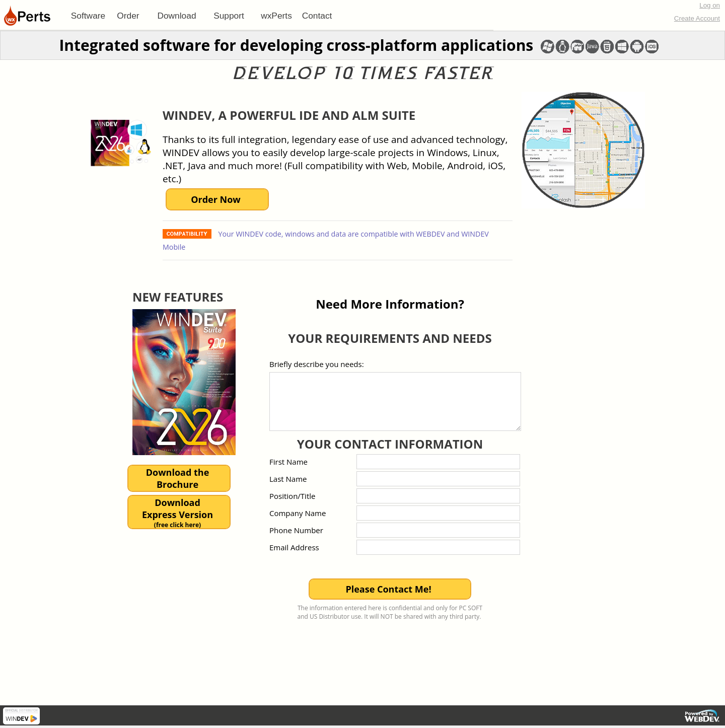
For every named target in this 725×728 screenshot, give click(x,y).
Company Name (298, 513)
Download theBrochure (178, 478)
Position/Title (292, 496)
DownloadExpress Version (177, 513)
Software (88, 16)
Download (176, 16)
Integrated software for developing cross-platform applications (296, 45)
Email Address (294, 547)
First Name (288, 462)
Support (229, 16)
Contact (317, 16)
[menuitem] (88, 16)
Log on (710, 5)
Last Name (288, 479)
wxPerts (276, 16)
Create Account (697, 18)
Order (128, 16)
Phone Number (296, 530)
